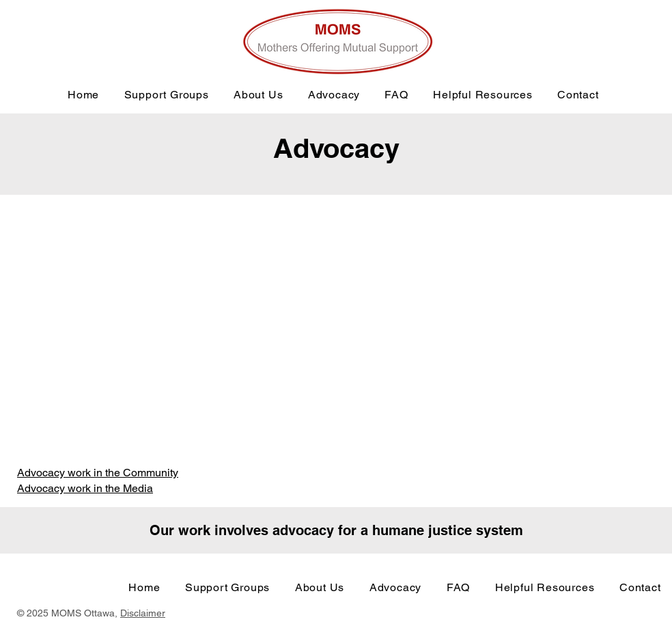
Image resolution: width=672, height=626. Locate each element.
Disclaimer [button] (143, 613)
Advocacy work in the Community (98, 473)
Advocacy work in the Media (85, 488)
